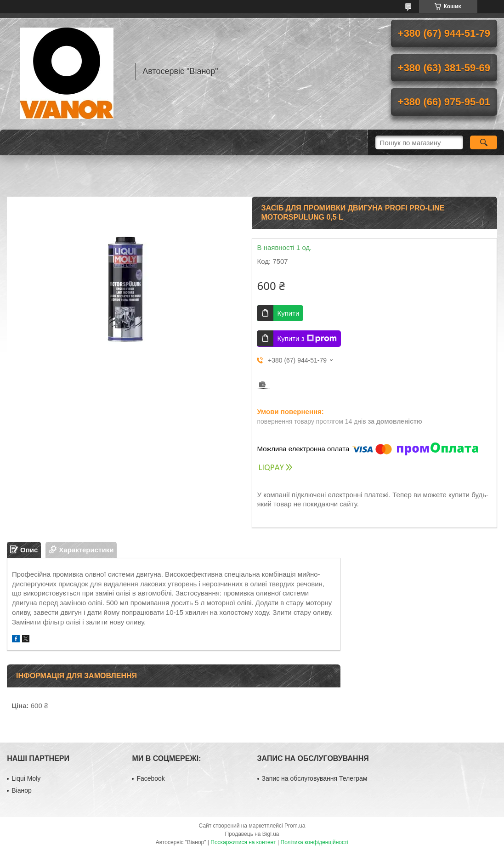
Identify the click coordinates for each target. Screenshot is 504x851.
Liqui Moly (26, 778)
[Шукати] (484, 142)
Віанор (22, 790)
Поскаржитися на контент (243, 842)
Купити (288, 313)
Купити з (307, 339)
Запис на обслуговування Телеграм (315, 778)
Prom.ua (295, 826)
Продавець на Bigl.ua (252, 834)
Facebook (150, 778)
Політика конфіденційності (315, 842)
